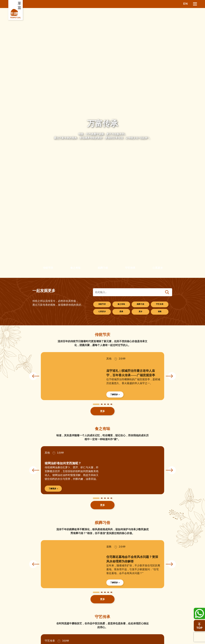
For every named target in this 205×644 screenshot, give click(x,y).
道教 (160, 312)
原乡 (141, 312)
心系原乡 (102, 312)
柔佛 (121, 312)
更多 (102, 411)
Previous (33, 376)
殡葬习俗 (141, 304)
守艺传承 (160, 304)
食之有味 (121, 304)
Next (172, 376)
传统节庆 (102, 304)
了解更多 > (115, 394)
